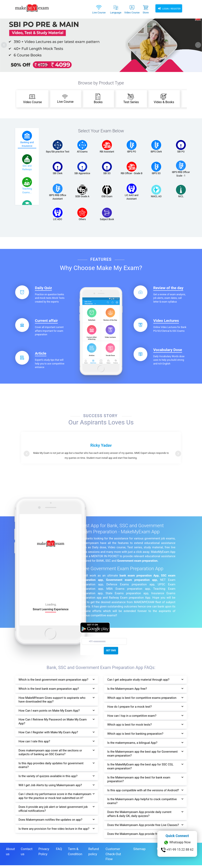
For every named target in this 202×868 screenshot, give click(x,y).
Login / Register (169, 9)
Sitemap (139, 852)
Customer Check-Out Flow (113, 857)
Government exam (129, 561)
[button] (27, 454)
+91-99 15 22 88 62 (177, 850)
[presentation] (4, 45)
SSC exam (168, 576)
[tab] (27, 140)
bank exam (127, 576)
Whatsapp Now (177, 843)
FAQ (59, 852)
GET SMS (111, 650)
